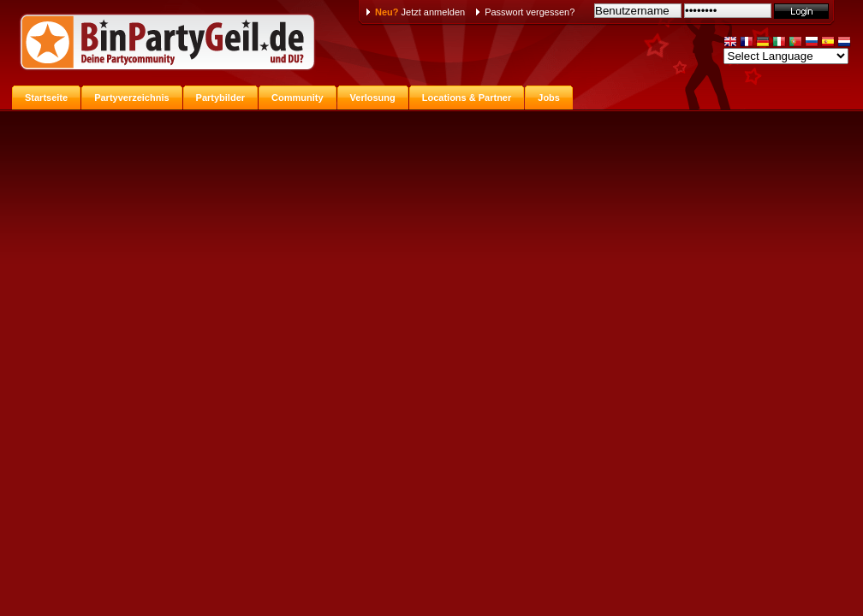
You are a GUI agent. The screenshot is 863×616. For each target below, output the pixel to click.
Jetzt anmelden (420, 12)
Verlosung (373, 98)
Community (298, 98)
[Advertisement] (431, 238)
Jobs (549, 98)
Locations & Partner (467, 98)
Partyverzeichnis (131, 98)
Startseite (46, 98)
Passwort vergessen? (530, 12)
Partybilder (220, 98)
